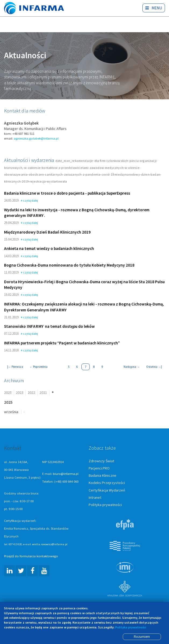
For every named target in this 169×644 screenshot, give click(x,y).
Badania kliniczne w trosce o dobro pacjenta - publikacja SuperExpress (67, 193)
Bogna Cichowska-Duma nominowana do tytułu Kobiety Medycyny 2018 (69, 266)
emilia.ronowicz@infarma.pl (50, 545)
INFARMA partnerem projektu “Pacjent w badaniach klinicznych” (62, 343)
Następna (132, 367)
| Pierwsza (15, 367)
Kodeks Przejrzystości (107, 483)
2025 (8, 393)
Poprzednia (39, 367)
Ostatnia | (154, 367)
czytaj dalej (29, 201)
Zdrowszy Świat (101, 461)
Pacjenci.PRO (99, 469)
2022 (31, 393)
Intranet (95, 498)
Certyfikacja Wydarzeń (107, 490)
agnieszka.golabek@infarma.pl (36, 139)
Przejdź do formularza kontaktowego (31, 557)
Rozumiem (142, 637)
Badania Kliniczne (103, 476)
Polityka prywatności (105, 505)
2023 (20, 393)
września (11, 412)
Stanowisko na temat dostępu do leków (49, 327)
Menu (154, 8)
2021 (43, 393)
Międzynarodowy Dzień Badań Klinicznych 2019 (47, 232)
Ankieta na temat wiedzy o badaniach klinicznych (49, 249)
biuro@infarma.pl (66, 474)
